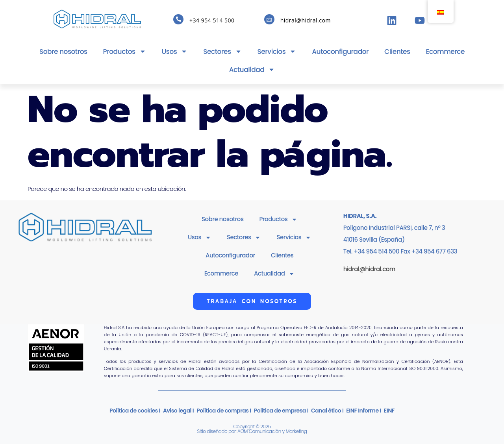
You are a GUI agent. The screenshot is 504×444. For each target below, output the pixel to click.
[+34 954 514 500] (178, 19)
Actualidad (252, 69)
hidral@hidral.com (306, 20)
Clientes (397, 52)
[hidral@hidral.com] (269, 19)
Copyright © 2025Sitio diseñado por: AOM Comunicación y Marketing (252, 429)
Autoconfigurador (340, 52)
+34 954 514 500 (212, 20)
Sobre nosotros (63, 52)
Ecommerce (446, 52)
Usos (175, 51)
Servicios (277, 51)
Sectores (222, 51)
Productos (125, 51)
